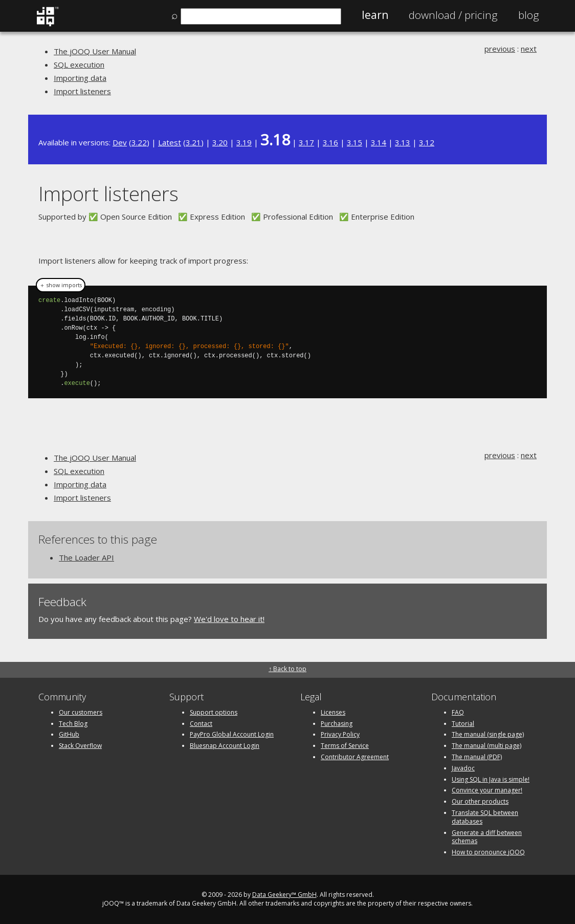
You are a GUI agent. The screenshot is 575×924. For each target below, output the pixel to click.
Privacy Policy (340, 734)
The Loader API (86, 557)
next (529, 49)
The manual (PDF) (477, 757)
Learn (375, 15)
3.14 (379, 142)
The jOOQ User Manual (95, 51)
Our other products (480, 801)
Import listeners (82, 91)
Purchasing (337, 724)
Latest (170, 142)
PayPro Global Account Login (232, 734)
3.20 (220, 142)
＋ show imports (61, 285)
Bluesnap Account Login (225, 746)
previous (500, 49)
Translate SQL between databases (485, 817)
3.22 (139, 142)
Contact (201, 724)
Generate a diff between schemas (487, 837)
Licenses (333, 712)
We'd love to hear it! (229, 619)
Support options (214, 712)
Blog (529, 15)
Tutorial (463, 724)
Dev (120, 142)
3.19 (244, 142)
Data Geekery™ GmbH (284, 895)
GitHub (69, 734)
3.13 (403, 142)
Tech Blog (73, 724)
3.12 (427, 142)
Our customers (81, 712)
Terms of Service (345, 746)
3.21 (193, 142)
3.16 (330, 142)
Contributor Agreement (355, 757)
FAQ (458, 712)
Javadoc (463, 768)
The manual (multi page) (486, 746)
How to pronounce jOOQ (488, 852)
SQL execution (79, 65)
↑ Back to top (287, 669)
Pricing (453, 15)
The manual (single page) (488, 734)
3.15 (355, 142)
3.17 (306, 142)
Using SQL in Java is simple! (491, 779)
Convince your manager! (487, 790)
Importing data (80, 78)
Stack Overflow (80, 746)
